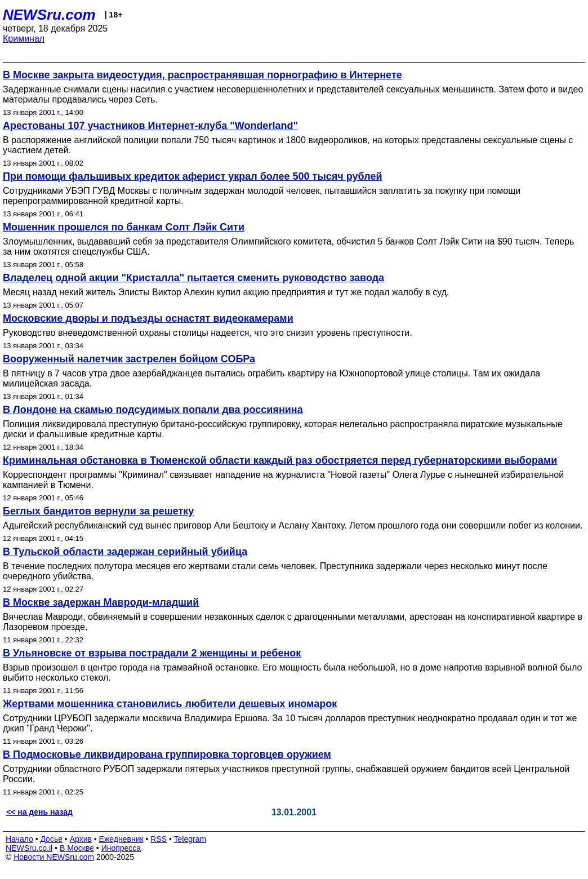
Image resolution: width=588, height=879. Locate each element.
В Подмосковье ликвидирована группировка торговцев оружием (167, 754)
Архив (81, 839)
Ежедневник (121, 839)
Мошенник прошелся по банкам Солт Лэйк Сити (124, 227)
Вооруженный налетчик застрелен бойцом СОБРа (129, 359)
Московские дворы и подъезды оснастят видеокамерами (148, 318)
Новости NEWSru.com (54, 857)
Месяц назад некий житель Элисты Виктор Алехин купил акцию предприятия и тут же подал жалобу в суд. (226, 292)
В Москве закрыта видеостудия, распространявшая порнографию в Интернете (202, 75)
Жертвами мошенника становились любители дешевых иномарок (170, 704)
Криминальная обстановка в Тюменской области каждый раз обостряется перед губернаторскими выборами (280, 460)
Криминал (24, 39)
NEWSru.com (49, 15)
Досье (51, 839)
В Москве (77, 848)
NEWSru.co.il (29, 848)
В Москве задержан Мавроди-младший (101, 602)
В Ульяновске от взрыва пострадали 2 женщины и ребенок (152, 653)
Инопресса (121, 848)
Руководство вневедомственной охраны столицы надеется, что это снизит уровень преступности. (208, 333)
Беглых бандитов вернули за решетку (98, 511)
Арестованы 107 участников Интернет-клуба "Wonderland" (150, 126)
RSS (159, 839)
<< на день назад (39, 812)
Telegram (190, 839)
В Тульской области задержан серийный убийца (125, 552)
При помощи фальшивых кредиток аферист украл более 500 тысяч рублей (193, 176)
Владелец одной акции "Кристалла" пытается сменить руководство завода (193, 278)
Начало (19, 839)
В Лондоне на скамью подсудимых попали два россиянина (153, 410)
